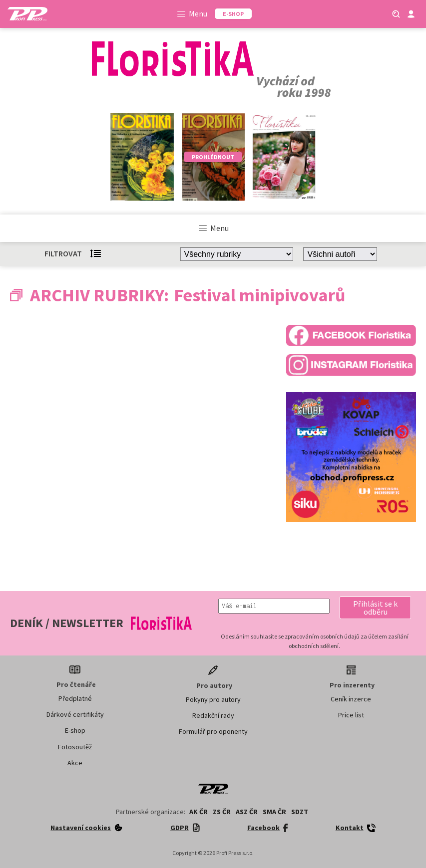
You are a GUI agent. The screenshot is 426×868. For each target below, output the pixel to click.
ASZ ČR (247, 812)
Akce (75, 763)
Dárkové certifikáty (75, 714)
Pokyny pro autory (213, 699)
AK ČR (199, 812)
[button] (375, 608)
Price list (351, 715)
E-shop (75, 730)
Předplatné (75, 698)
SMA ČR (274, 812)
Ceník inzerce (351, 699)
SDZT (300, 812)
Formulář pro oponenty (213, 731)
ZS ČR (222, 812)
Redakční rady (213, 715)
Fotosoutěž (75, 747)
